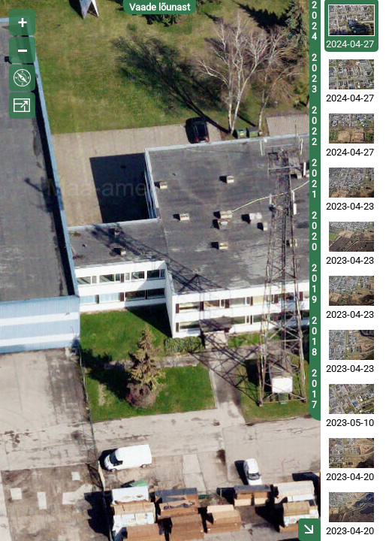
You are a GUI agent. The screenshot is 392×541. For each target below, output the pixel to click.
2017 (314, 389)
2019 (314, 284)
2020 (314, 231)
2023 (314, 74)
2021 (314, 179)
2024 (314, 21)
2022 (314, 126)
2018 (314, 337)
